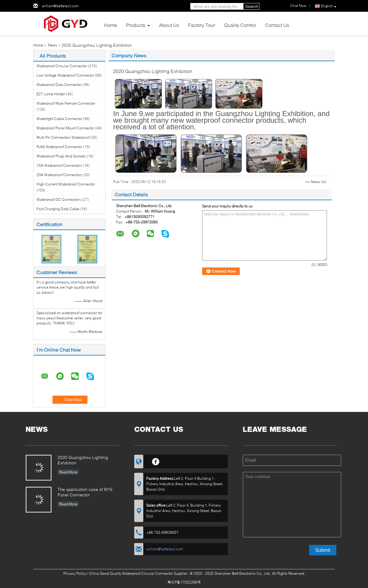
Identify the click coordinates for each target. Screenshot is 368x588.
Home (111, 25)
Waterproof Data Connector (59, 85)
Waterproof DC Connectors (59, 199)
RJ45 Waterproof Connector (59, 147)
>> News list (316, 182)
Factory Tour (202, 25)
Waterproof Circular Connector (62, 66)
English (329, 6)
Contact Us (277, 25)
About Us (169, 25)
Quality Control (240, 25)
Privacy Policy (75, 573)
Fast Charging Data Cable (58, 209)
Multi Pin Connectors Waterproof (63, 137)
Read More (68, 472)
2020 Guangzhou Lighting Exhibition (83, 460)
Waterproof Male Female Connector (66, 103)
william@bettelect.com (60, 6)
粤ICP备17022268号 (184, 582)
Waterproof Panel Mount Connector (65, 128)
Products (136, 25)
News (53, 45)
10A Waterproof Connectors (59, 165)
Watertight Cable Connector (59, 119)
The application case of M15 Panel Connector (85, 492)
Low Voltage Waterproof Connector (65, 75)
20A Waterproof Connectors (59, 175)
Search (252, 6)
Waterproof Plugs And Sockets (61, 156)
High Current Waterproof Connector (66, 184)
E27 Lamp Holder (51, 94)
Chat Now (298, 6)
